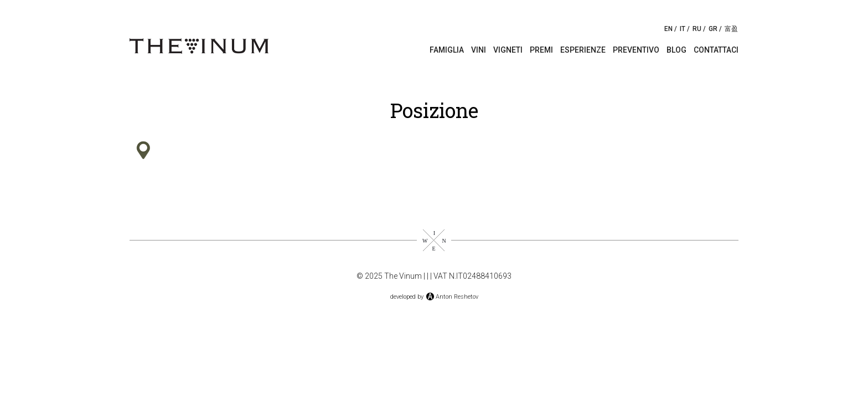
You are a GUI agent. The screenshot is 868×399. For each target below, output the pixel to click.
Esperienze (583, 50)
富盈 (731, 29)
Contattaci (716, 50)
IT (683, 29)
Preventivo (636, 50)
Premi (541, 50)
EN (668, 29)
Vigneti (508, 50)
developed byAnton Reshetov (434, 297)
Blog (676, 50)
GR (713, 29)
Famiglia (447, 50)
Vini (479, 50)
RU (697, 29)
